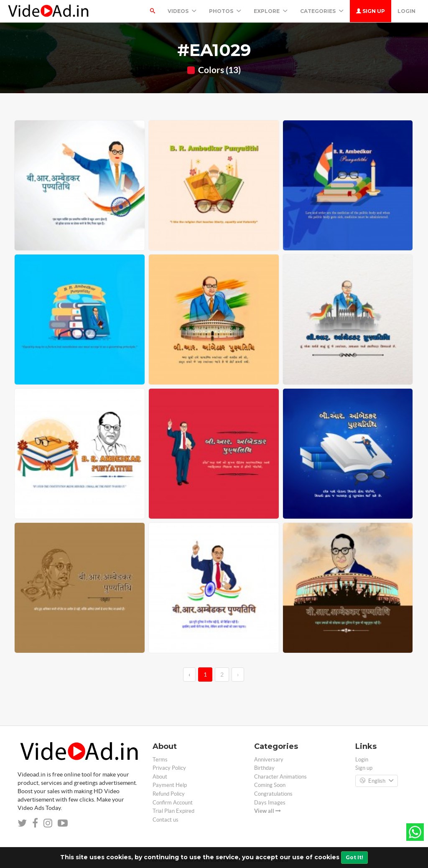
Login (406, 11)
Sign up (371, 11)
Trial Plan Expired (173, 811)
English (377, 781)
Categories (322, 11)
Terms (160, 760)
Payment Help (170, 785)
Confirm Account (173, 803)
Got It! (354, 857)
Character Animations (280, 777)
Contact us (166, 820)
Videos (182, 11)
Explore (271, 11)
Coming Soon (270, 785)
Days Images (270, 803)
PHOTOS (225, 11)
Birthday (264, 768)
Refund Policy (169, 794)
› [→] (238, 675)
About (160, 777)
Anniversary (269, 760)
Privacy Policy (169, 768)
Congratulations (273, 794)
